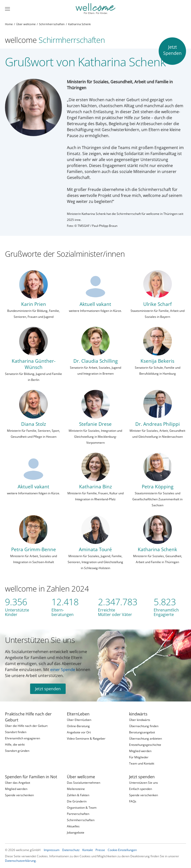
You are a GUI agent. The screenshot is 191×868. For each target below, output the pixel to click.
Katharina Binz (95, 486)
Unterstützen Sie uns (40, 640)
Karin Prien (34, 304)
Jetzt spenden (48, 689)
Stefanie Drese (95, 424)
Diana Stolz (34, 424)
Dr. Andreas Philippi (158, 424)
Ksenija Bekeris (157, 361)
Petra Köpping (158, 486)
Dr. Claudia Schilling (95, 361)
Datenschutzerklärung (20, 861)
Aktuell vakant (95, 304)
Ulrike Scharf (157, 304)
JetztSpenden (172, 50)
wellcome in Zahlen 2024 (47, 588)
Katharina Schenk (157, 549)
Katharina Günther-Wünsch (34, 364)
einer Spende (63, 670)
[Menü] (7, 9)
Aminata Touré (95, 549)
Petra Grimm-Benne (34, 549)
